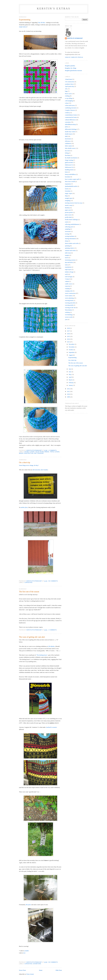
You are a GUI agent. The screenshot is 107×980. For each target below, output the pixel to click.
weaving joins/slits (70, 303)
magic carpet (68, 193)
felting (67, 153)
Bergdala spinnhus (70, 66)
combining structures (71, 108)
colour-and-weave (70, 105)
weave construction (26, 453)
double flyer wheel (70, 132)
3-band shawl (69, 79)
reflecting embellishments (72, 224)
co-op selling (69, 98)
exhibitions (37, 964)
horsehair (68, 177)
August (71, 355)
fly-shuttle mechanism (71, 158)
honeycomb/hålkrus (70, 174)
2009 (69, 397)
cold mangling (69, 101)
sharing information (70, 239)
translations (68, 267)
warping (67, 289)
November (72, 347)
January (71, 385)
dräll (66, 136)
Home (41, 970)
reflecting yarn (69, 227)
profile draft (68, 217)
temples (67, 255)
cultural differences (70, 120)
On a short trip (25, 462)
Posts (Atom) (30, 974)
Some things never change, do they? (29, 465)
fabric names (68, 146)
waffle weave (69, 284)
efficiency (68, 141)
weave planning (69, 298)
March (71, 380)
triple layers (55, 452)
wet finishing (39, 453)
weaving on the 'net (70, 308)
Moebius (67, 208)
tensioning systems (70, 260)
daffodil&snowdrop (70, 124)
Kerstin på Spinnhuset (75, 38)
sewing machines (70, 236)
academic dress (69, 84)
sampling (68, 229)
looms (67, 189)
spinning (67, 246)
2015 (69, 336)
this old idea (42, 23)
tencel (67, 258)
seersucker (68, 231)
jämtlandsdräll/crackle (71, 186)
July (70, 369)
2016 (69, 334)
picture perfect (69, 212)
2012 (69, 389)
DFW (67, 127)
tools (66, 265)
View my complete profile (74, 57)
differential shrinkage (71, 129)
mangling (68, 201)
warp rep (67, 286)
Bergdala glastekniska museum (73, 70)
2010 (69, 394)
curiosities (28, 582)
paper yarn (68, 210)
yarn (66, 319)
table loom (68, 253)
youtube (27, 951)
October (71, 350)
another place (24, 507)
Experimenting (25, 20)
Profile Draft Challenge (71, 220)
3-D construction (70, 82)
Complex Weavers (70, 110)
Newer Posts (22, 970)
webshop (67, 312)
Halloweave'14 (69, 167)
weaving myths (69, 305)
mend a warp (68, 205)
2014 (69, 339)
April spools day (69, 86)
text (24, 953)
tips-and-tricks (69, 262)
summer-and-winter (70, 250)
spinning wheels (69, 248)
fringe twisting (69, 160)
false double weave (42, 452)
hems (66, 172)
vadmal (67, 281)
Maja (66, 196)
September (72, 352)
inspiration (68, 184)
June (70, 372)
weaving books (69, 300)
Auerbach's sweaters (51, 727)
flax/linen (68, 155)
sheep (67, 241)
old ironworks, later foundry (40, 470)
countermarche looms (71, 117)
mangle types (69, 198)
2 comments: (53, 630)
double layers (30, 452)
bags (66, 91)
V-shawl (67, 279)
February (71, 383)
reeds (66, 222)
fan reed (67, 151)
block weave (68, 94)
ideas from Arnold (70, 181)
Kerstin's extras (54, 9)
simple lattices (23, 27)
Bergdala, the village (71, 68)
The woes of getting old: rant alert (32, 637)
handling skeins (69, 170)
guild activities (69, 162)
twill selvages (69, 277)
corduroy (67, 113)
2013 (69, 342)
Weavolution (68, 310)
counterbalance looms (71, 115)
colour (67, 103)
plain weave (68, 215)
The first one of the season (29, 592)
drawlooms (68, 139)
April (70, 377)
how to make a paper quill (72, 179)
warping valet (69, 291)
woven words (69, 317)
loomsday (68, 191)
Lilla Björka (51, 646)
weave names (69, 296)
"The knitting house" (42, 655)
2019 (69, 328)
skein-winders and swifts (72, 243)
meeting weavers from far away (74, 203)
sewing (67, 234)
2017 (69, 331)
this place (28, 905)
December (72, 344)
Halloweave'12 (69, 165)
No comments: (53, 581)
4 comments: (53, 450)
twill (66, 274)
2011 (69, 391)
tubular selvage (69, 272)
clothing (67, 96)
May (70, 374)
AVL (66, 89)
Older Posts (59, 970)
